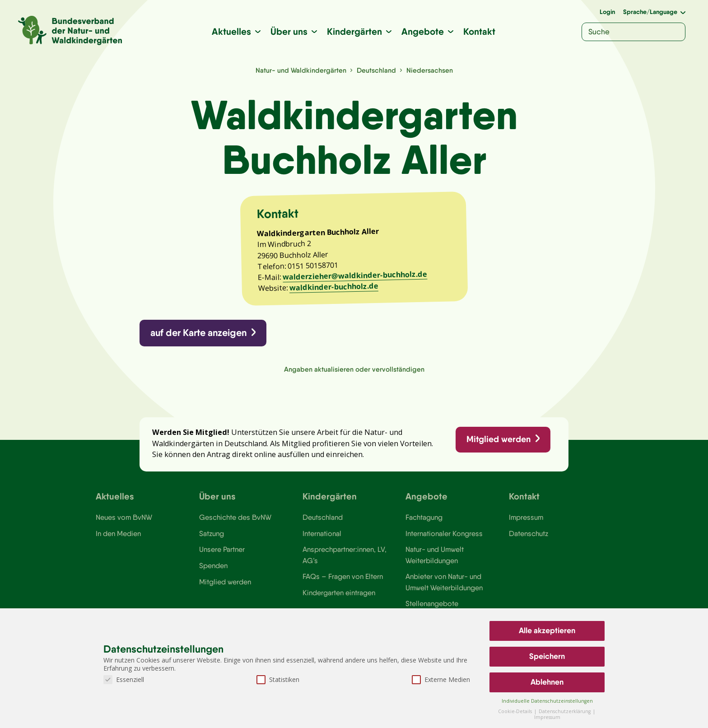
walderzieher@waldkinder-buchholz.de (355, 276)
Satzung (212, 533)
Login (607, 12)
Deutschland (376, 70)
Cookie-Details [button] (516, 711)
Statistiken (278, 679)
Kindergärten (354, 31)
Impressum (526, 517)
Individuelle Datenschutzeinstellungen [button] (547, 701)
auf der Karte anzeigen (198, 333)
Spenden (213, 565)
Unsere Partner (222, 549)
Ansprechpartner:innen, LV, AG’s (345, 555)
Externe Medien (441, 679)
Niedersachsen (430, 70)
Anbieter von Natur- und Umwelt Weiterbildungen (444, 582)
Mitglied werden (498, 439)
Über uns (289, 31)
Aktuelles (231, 31)
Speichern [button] (547, 656)
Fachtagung (424, 517)
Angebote (423, 31)
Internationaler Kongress (444, 533)
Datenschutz (529, 533)
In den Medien (118, 533)
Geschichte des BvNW (235, 517)
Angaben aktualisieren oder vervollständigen (354, 369)
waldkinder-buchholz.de (334, 287)
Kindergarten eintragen (339, 593)
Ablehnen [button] (547, 682)
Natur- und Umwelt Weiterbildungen (435, 555)
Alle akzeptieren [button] (547, 630)
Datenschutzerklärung (565, 711)
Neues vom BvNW (124, 517)
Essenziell (124, 679)
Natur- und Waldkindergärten (301, 70)
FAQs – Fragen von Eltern (343, 576)
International (322, 533)
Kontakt (479, 31)
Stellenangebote (432, 603)
